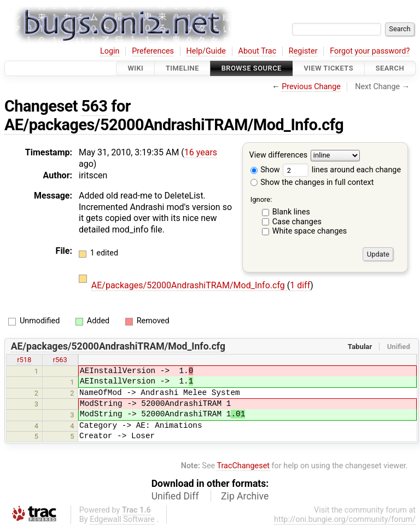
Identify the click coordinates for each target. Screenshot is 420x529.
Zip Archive (245, 496)
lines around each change (342, 170)
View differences (279, 156)
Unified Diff (175, 496)
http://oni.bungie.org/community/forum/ (345, 519)
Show (265, 170)
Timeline (182, 68)
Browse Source (252, 68)
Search (390, 68)
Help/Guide (206, 51)
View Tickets (329, 68)
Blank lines (291, 212)
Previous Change (311, 87)
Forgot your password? (370, 51)
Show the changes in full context (312, 182)
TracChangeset (243, 466)
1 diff (300, 285)
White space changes (310, 231)
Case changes (297, 222)
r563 (60, 360)
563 (95, 106)
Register (303, 51)
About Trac (258, 51)
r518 (24, 360)
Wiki (135, 68)
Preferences (153, 51)
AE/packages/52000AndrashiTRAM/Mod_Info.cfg (174, 125)
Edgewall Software (122, 519)
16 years (201, 152)
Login (110, 51)
